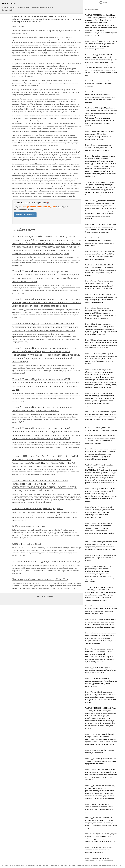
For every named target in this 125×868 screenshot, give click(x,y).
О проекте (41, 596)
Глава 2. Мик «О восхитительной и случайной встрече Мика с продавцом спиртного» (99, 83)
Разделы (50, 596)
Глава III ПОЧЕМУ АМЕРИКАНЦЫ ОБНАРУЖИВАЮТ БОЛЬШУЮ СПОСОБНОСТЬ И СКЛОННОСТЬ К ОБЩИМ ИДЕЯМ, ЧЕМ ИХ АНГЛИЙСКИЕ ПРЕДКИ (45, 459)
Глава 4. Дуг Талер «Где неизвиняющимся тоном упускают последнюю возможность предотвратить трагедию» (100, 761)
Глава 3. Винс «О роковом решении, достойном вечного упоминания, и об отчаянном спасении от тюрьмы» (99, 148)
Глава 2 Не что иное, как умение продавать (38, 508)
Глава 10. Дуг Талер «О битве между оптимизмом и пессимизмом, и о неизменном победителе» (98, 850)
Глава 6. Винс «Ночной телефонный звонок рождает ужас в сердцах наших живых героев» (101, 558)
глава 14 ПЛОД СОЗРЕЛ (27, 544)
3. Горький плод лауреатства (29, 526)
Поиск (104, 3)
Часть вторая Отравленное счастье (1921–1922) (40, 579)
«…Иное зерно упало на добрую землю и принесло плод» (46, 562)
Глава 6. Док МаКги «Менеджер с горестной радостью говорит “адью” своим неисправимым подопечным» (101, 670)
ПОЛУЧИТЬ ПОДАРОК (25, 215)
